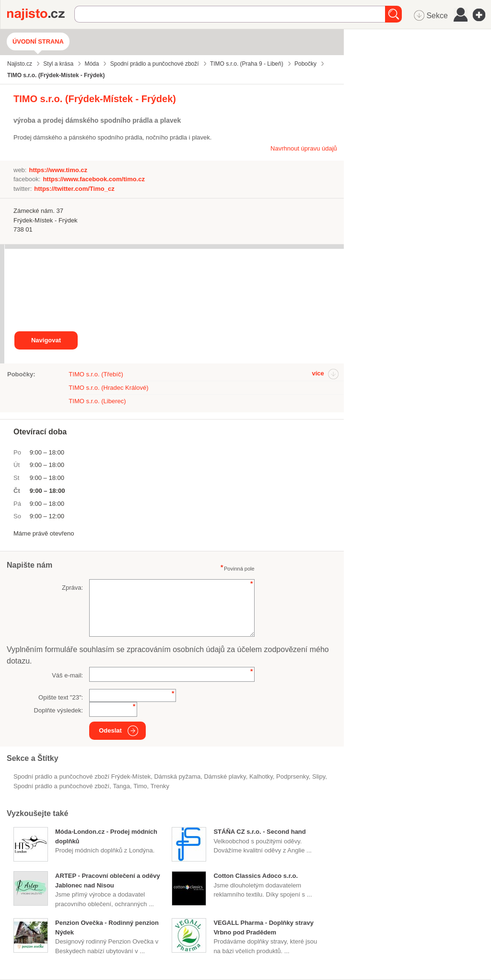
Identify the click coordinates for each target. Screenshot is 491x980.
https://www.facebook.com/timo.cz (94, 179)
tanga (121, 786)
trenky (160, 786)
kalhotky (261, 776)
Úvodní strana (38, 41)
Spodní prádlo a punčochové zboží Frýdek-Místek (82, 776)
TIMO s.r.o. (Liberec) (97, 401)
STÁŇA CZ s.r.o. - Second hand (259, 832)
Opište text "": (61, 697)
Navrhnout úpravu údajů (304, 148)
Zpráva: (72, 588)
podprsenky (292, 776)
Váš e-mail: (67, 675)
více (318, 373)
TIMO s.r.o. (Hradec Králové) (108, 388)
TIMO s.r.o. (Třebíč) (96, 374)
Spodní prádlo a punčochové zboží (61, 786)
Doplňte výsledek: (59, 710)
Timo (140, 786)
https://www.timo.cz (58, 170)
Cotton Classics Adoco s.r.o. (256, 876)
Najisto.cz (41, 14)
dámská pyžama (177, 776)
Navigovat (46, 340)
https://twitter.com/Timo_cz (74, 189)
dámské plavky (225, 776)
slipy (319, 776)
